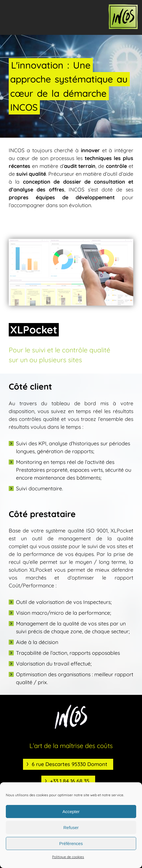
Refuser (71, 827)
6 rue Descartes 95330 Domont (70, 764)
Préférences (71, 843)
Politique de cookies (68, 857)
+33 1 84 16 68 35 (70, 781)
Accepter (71, 811)
